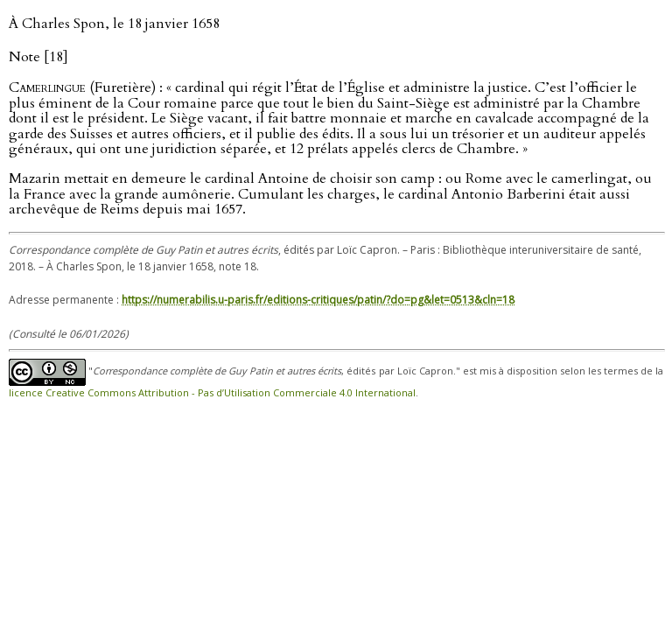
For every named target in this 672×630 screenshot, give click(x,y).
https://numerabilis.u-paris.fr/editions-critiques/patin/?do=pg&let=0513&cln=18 (318, 300)
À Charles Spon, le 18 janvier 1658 (114, 24)
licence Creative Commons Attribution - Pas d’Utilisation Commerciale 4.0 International (212, 392)
